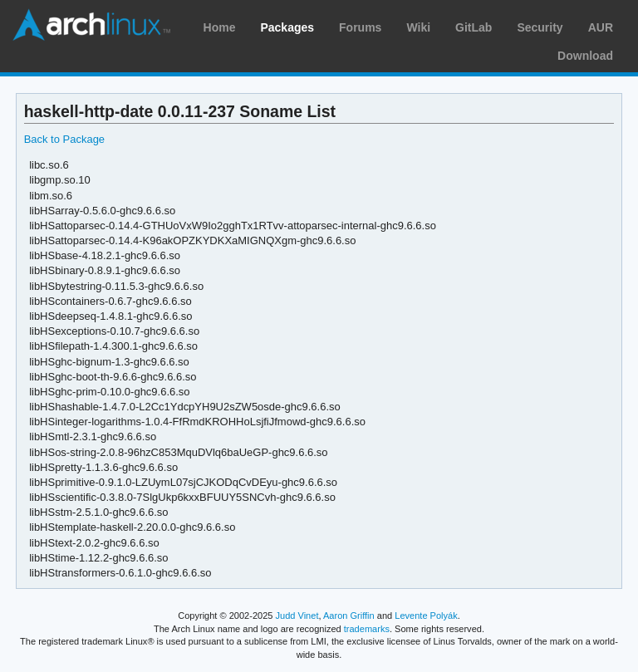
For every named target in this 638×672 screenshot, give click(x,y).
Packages (287, 27)
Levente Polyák (426, 616)
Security (540, 27)
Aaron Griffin (349, 616)
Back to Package (64, 139)
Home (220, 27)
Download (585, 56)
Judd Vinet (297, 616)
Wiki (418, 27)
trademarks (367, 629)
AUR (601, 27)
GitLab (474, 27)
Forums (360, 27)
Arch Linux (91, 25)
